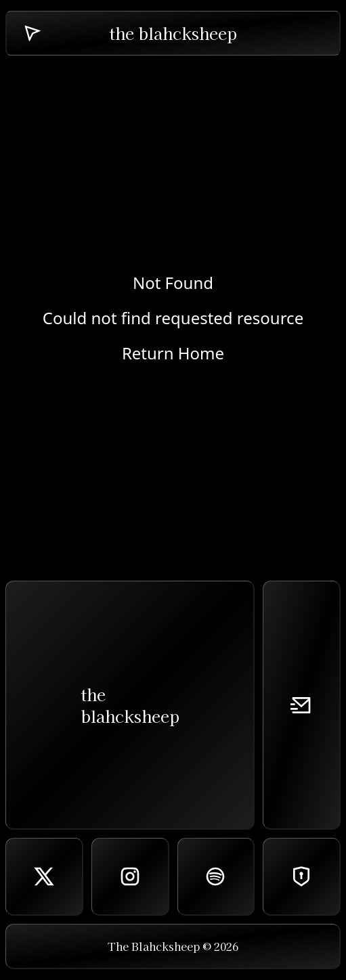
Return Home (173, 353)
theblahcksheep (130, 705)
